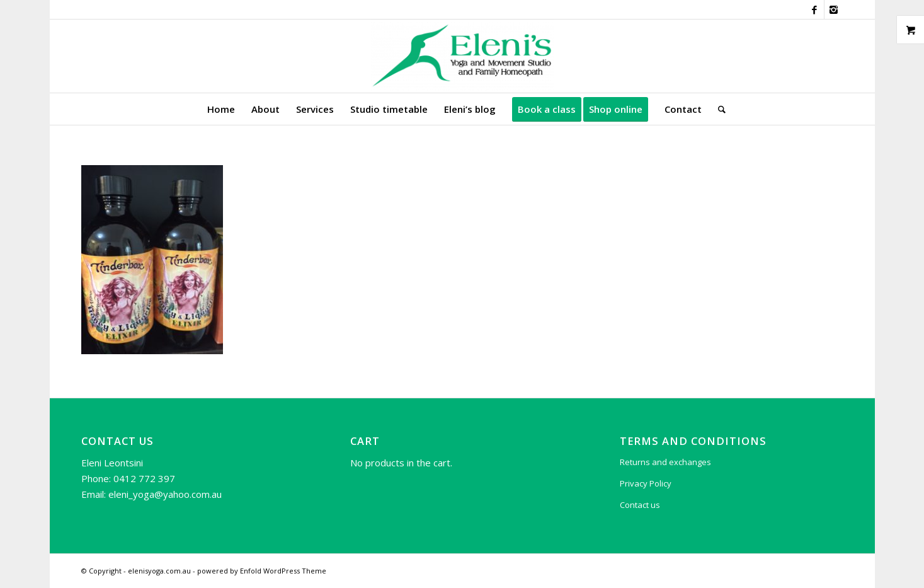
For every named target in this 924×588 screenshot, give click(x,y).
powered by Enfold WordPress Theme (262, 571)
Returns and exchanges (665, 462)
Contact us (640, 505)
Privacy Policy (646, 483)
